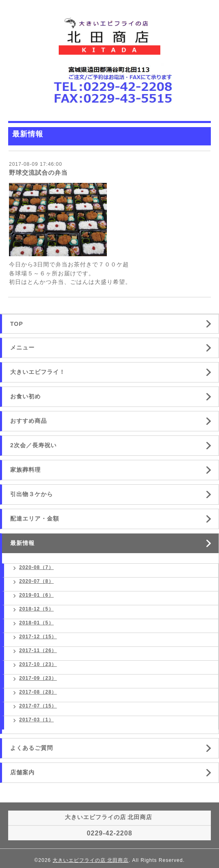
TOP (17, 324)
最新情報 (22, 543)
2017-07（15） (38, 706)
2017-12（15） (38, 637)
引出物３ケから (32, 494)
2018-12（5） (36, 609)
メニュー (22, 347)
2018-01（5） (36, 623)
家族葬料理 (25, 470)
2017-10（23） (38, 664)
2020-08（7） (36, 567)
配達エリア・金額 (35, 519)
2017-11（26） (38, 650)
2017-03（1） (36, 720)
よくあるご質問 (32, 748)
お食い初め (25, 396)
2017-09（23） (38, 678)
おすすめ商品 (29, 421)
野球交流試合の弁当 (38, 173)
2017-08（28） (38, 692)
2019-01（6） (36, 595)
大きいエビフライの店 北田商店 (91, 860)
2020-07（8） (36, 581)
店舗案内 (22, 772)
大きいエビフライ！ (38, 372)
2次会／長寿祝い (33, 445)
